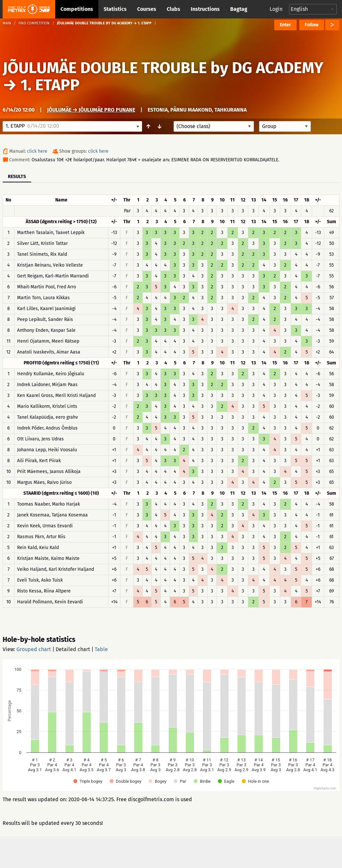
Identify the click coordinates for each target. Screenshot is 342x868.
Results (17, 177)
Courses (147, 9)
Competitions (77, 9)
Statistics (115, 9)
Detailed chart (73, 649)
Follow (312, 25)
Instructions (205, 9)
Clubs (173, 9)
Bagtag (239, 9)
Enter (285, 25)
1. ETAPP (50, 85)
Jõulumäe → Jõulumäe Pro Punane (91, 110)
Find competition (34, 23)
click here (37, 151)
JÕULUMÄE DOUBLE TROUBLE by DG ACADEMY (163, 68)
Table (101, 649)
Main (7, 23)
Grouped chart (34, 649)
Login (276, 9)
